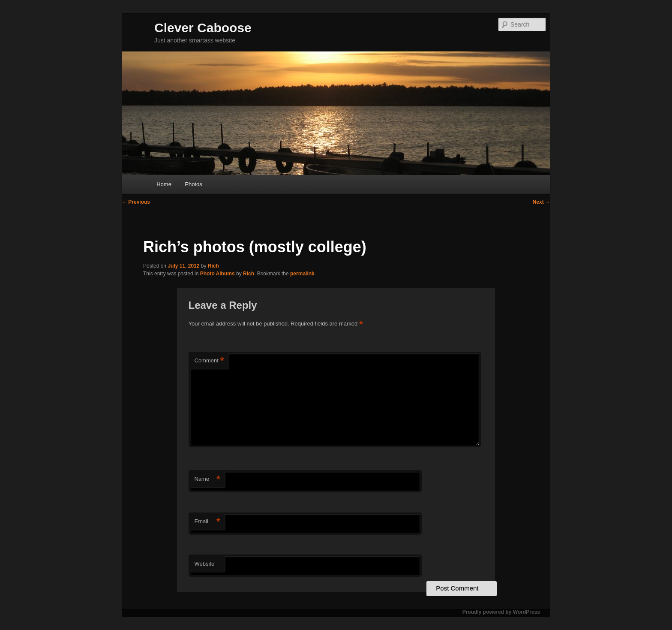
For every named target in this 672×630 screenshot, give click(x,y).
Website (205, 564)
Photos (193, 184)
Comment (209, 361)
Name (207, 479)
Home (164, 184)
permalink (302, 274)
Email (207, 522)
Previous (136, 202)
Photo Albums (217, 274)
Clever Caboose (203, 28)
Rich (213, 266)
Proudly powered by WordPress (501, 612)
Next (541, 202)
